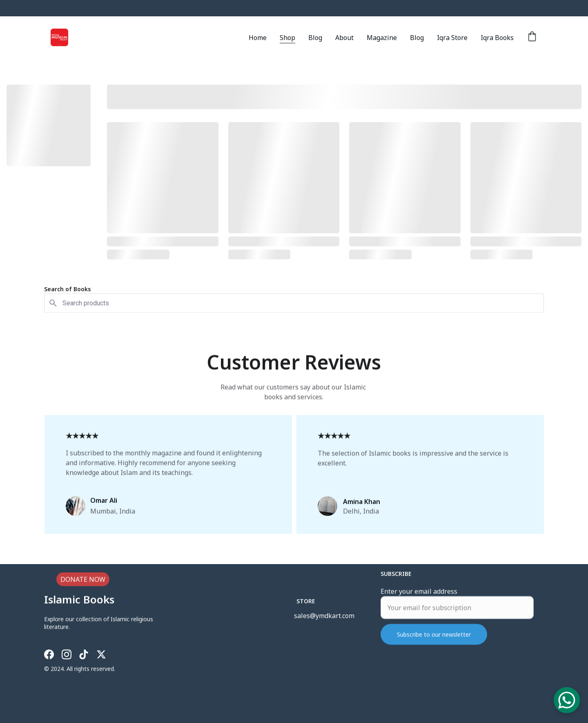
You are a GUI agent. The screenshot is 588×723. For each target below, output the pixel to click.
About (344, 38)
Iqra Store (452, 38)
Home (258, 38)
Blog (315, 38)
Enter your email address (419, 598)
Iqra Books (497, 38)
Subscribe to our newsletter (434, 641)
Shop (287, 38)
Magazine (382, 38)
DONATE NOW (83, 581)
